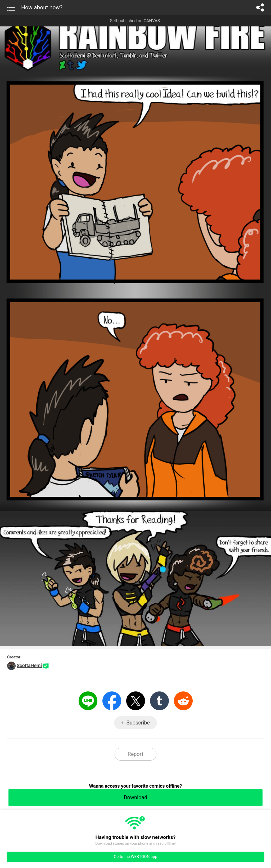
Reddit (183, 701)
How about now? (42, 7)
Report (135, 754)
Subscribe (138, 723)
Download (135, 797)
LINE (88, 701)
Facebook (112, 701)
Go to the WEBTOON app (135, 857)
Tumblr (159, 701)
